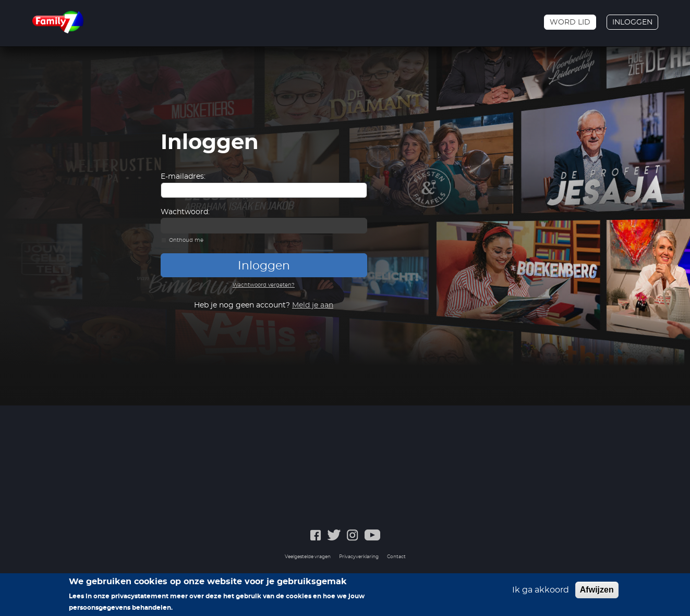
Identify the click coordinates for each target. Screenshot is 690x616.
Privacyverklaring (359, 557)
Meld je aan (313, 305)
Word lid (570, 22)
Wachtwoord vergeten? (264, 285)
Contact (396, 557)
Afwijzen (597, 590)
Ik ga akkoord (541, 590)
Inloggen (632, 22)
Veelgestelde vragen (308, 557)
